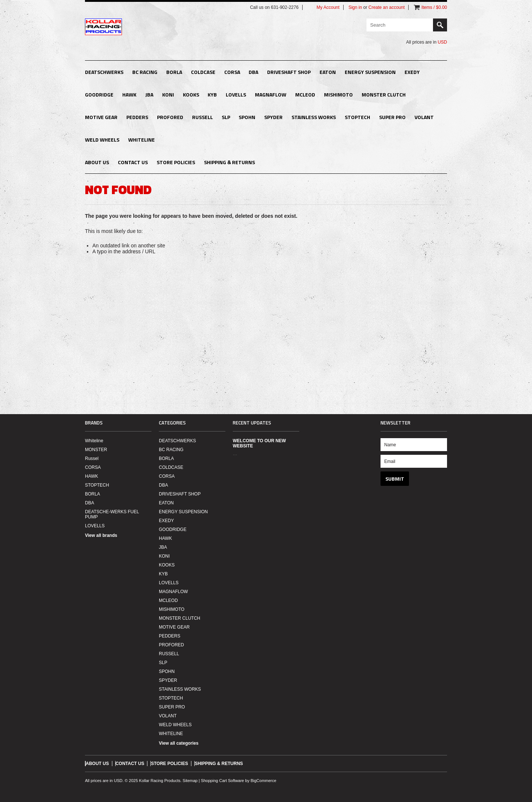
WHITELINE (141, 140)
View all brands (101, 535)
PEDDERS (137, 117)
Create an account (386, 7)
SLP (226, 117)
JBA (149, 94)
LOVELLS (236, 94)
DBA (253, 72)
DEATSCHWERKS (104, 72)
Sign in (355, 7)
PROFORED (170, 117)
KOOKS (191, 94)
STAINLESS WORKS (314, 117)
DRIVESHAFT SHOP (289, 72)
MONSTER (96, 450)
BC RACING (145, 72)
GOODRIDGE (99, 94)
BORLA (174, 72)
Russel (92, 458)
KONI (168, 94)
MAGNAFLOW (271, 94)
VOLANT (424, 117)
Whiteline (94, 441)
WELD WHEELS (102, 140)
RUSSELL (202, 117)
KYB (212, 94)
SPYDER (273, 117)
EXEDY (412, 72)
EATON (328, 72)
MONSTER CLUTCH (384, 94)
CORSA (232, 72)
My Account (328, 7)
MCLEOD (305, 94)
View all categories (179, 743)
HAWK (129, 94)
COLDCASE (203, 72)
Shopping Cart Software (223, 781)
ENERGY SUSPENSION (370, 72)
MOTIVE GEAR (101, 117)
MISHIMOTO (338, 94)
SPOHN (247, 117)
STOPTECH (357, 117)
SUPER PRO (392, 117)
